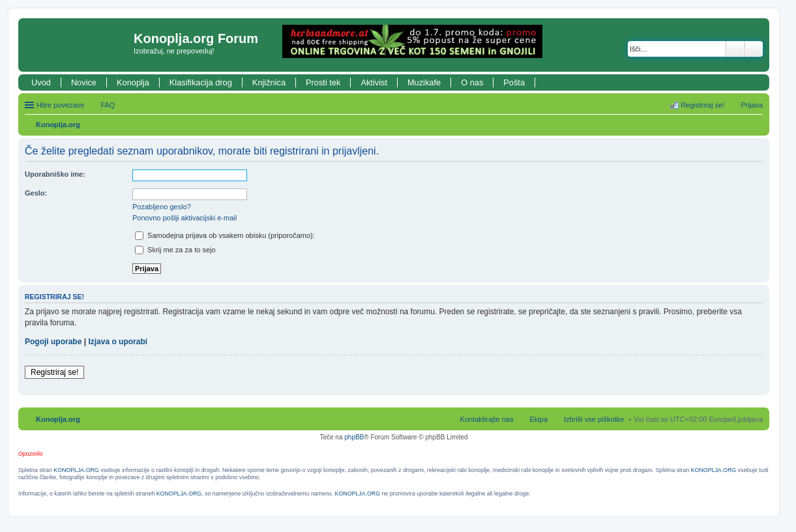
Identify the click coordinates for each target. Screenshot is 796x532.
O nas (472, 82)
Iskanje (735, 49)
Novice (84, 82)
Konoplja (133, 82)
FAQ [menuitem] (108, 105)
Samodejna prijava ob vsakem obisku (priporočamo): (225, 235)
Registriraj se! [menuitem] (702, 105)
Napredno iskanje (754, 49)
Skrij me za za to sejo (175, 250)
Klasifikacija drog (201, 82)
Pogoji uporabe (53, 342)
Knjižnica (269, 82)
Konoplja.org (58, 125)
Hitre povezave (60, 105)
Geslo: (36, 193)
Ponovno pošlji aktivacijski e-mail (184, 218)
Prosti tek (323, 82)
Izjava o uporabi (118, 342)
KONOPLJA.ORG (76, 470)
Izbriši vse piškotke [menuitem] (594, 419)
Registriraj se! (54, 372)
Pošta (514, 82)
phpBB (354, 437)
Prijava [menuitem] (752, 105)
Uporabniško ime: (55, 174)
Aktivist (374, 82)
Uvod (41, 82)
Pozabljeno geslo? (162, 207)
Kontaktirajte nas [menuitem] (487, 419)
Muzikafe (424, 82)
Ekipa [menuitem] (538, 419)
